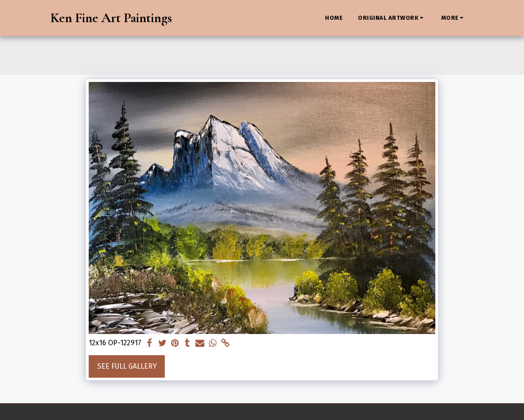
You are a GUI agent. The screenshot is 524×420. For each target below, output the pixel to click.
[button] (392, 18)
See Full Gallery (127, 366)
